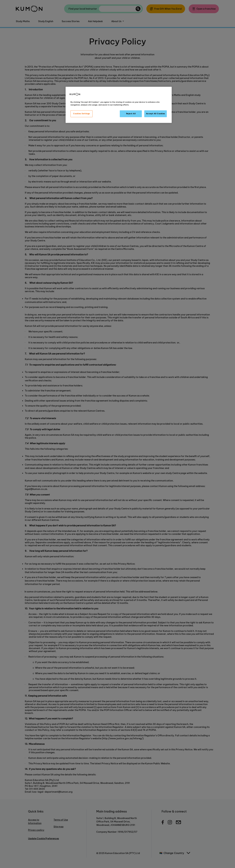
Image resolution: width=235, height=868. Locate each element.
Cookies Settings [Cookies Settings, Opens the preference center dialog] (82, 114)
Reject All (131, 114)
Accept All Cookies (156, 114)
